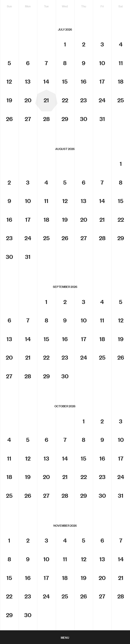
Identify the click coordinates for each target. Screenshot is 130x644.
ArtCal (65, 614)
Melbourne (65, 622)
